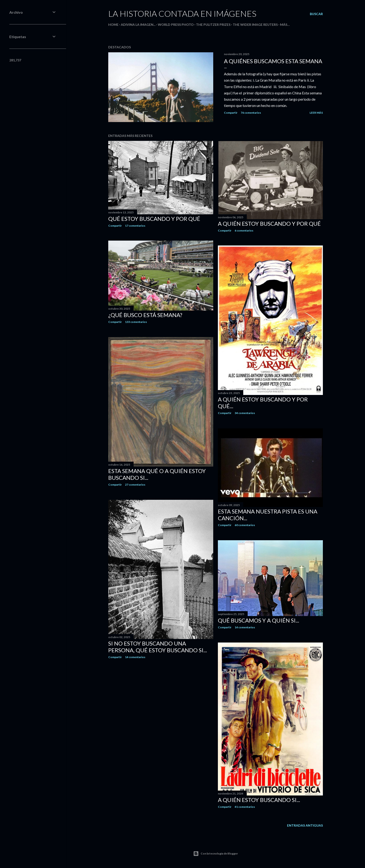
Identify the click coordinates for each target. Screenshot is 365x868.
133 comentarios (136, 322)
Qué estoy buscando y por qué (154, 219)
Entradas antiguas (305, 825)
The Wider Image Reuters (255, 25)
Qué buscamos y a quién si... (259, 620)
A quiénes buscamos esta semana (273, 61)
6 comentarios (244, 230)
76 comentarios (251, 113)
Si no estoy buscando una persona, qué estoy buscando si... (158, 647)
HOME (113, 25)
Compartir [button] (231, 113)
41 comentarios (245, 807)
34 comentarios (245, 413)
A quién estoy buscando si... (259, 800)
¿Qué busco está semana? (145, 315)
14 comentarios (135, 657)
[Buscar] (316, 14)
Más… (285, 25)
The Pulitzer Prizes (213, 25)
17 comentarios (135, 226)
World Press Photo (176, 25)
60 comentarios (245, 525)
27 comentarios (135, 485)
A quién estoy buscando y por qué (269, 224)
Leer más (316, 113)
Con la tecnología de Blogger (216, 854)
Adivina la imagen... (138, 25)
